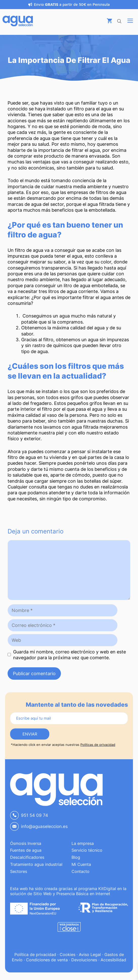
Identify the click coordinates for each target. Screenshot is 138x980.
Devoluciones (84, 960)
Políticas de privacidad (98, 745)
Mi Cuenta (81, 864)
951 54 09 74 (34, 815)
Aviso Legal (90, 954)
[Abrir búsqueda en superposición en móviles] (120, 20)
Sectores (19, 871)
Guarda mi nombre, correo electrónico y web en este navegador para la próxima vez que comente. (70, 655)
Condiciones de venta (47, 960)
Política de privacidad (35, 954)
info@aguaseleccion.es (44, 826)
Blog (76, 857)
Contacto (80, 871)
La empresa (83, 843)
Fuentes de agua (26, 850)
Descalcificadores (27, 857)
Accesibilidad (113, 960)
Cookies (67, 954)
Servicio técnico (87, 850)
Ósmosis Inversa (26, 843)
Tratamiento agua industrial (36, 864)
